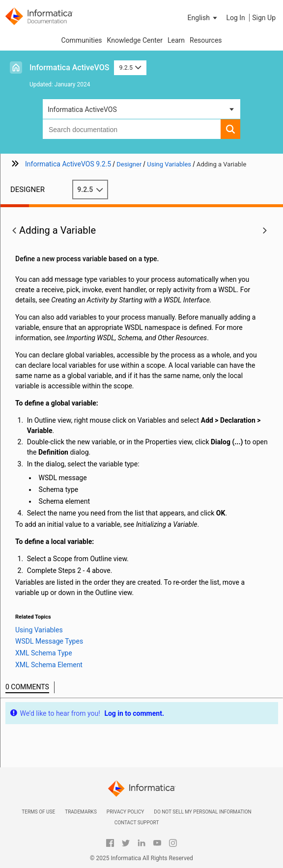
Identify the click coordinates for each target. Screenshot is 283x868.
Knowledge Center (135, 40)
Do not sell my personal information (202, 812)
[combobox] (132, 129)
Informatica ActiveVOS (69, 68)
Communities (81, 40)
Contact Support (137, 823)
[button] (203, 18)
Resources (206, 40)
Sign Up (264, 18)
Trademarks (81, 812)
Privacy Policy (125, 812)
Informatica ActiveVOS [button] (82, 109)
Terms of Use (38, 812)
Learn (176, 40)
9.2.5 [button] (130, 68)
